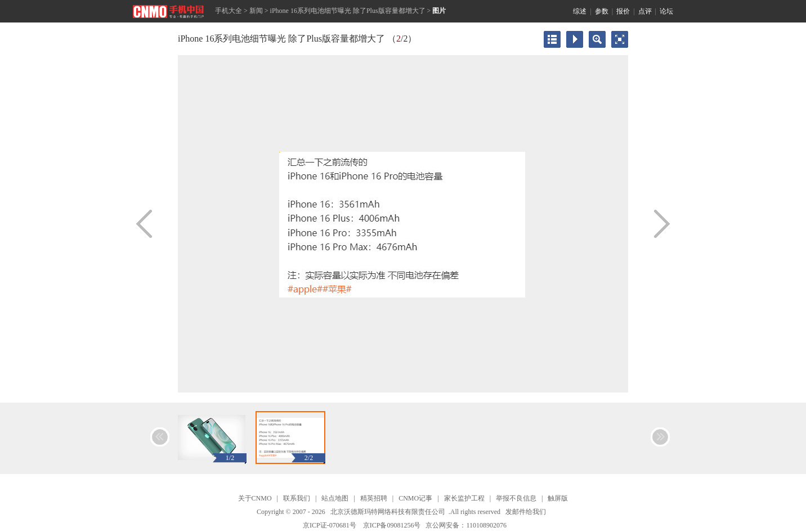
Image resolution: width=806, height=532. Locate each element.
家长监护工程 (464, 498)
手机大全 (229, 11)
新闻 (256, 11)
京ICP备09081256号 (392, 525)
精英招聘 (374, 498)
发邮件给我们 (526, 512)
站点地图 (335, 498)
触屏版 (558, 498)
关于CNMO (255, 498)
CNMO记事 (415, 498)
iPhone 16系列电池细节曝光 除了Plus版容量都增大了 (348, 11)
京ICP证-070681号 (330, 525)
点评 (645, 11)
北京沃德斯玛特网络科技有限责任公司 (388, 512)
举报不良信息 (516, 498)
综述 (580, 11)
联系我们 (297, 498)
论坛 (666, 11)
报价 (623, 11)
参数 (602, 11)
